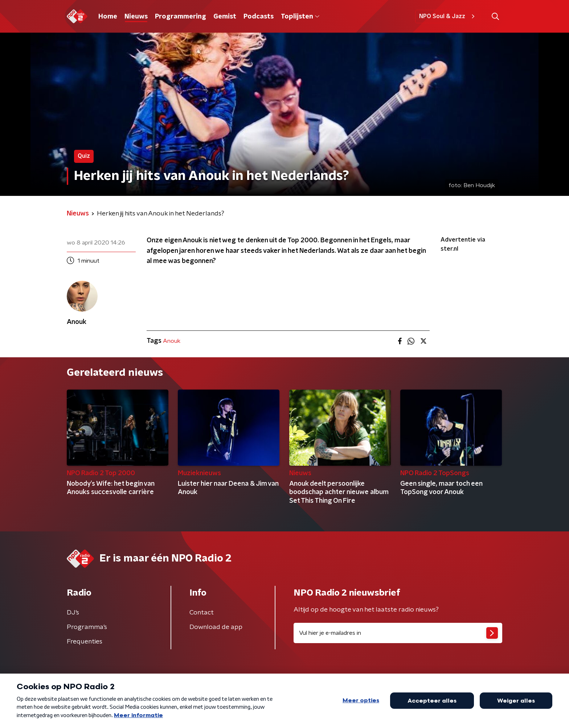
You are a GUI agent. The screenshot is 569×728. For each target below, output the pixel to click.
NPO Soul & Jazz (448, 16)
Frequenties (85, 642)
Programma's (87, 627)
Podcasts (259, 17)
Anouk (172, 341)
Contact (202, 613)
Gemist (225, 17)
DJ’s (73, 613)
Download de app (216, 627)
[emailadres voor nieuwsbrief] (398, 633)
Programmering (181, 17)
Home (108, 17)
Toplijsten (300, 17)
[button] (495, 17)
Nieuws (136, 17)
